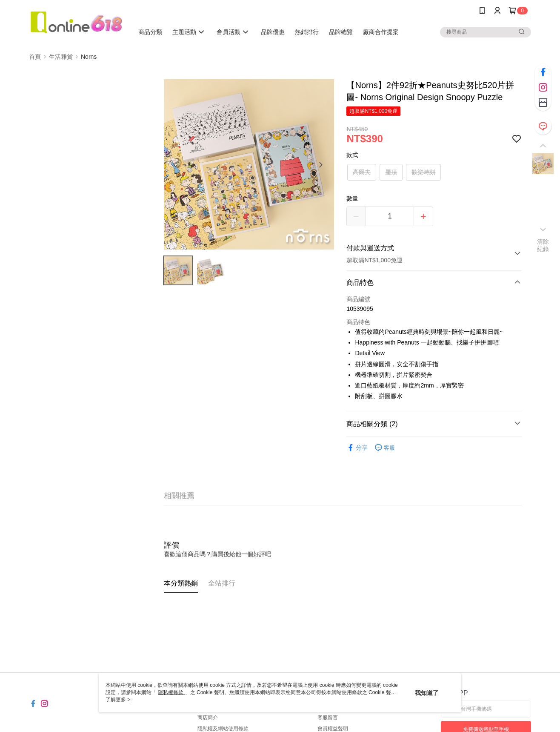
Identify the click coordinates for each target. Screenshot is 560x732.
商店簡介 (208, 718)
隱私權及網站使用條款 (223, 729)
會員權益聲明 (333, 729)
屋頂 (391, 172)
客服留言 (328, 718)
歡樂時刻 (423, 172)
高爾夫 (362, 172)
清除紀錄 (543, 245)
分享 (357, 448)
